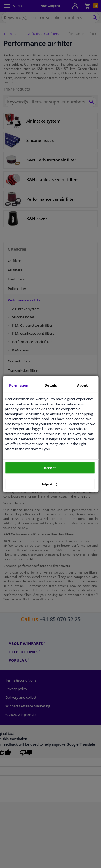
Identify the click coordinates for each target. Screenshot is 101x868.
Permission (19, 385)
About (82, 385)
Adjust (50, 484)
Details (51, 385)
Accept (50, 468)
